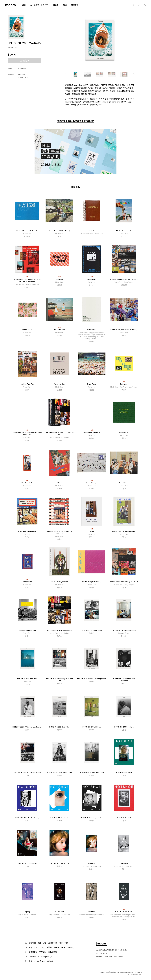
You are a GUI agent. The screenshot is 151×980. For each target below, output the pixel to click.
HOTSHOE (22, 69)
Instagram (46, 957)
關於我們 (32, 943)
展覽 (45, 943)
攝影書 (56, 5)
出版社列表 (63, 943)
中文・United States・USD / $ (41, 961)
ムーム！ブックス (39, 5)
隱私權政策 (53, 952)
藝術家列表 (53, 943)
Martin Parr (13, 47)
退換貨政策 (33, 952)
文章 (39, 943)
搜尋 (134, 5)
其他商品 (75, 5)
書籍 (24, 5)
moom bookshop (10, 5)
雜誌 (65, 5)
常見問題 (43, 952)
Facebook (34, 957)
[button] (134, 74)
